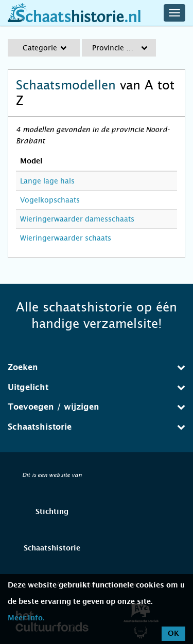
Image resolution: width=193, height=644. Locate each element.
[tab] (97, 367)
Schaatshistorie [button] (97, 427)
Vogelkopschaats (50, 200)
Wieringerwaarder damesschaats (77, 219)
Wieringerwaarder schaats (66, 238)
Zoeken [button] (97, 367)
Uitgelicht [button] (97, 387)
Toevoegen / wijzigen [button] (97, 407)
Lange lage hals (47, 181)
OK (173, 634)
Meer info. (26, 618)
